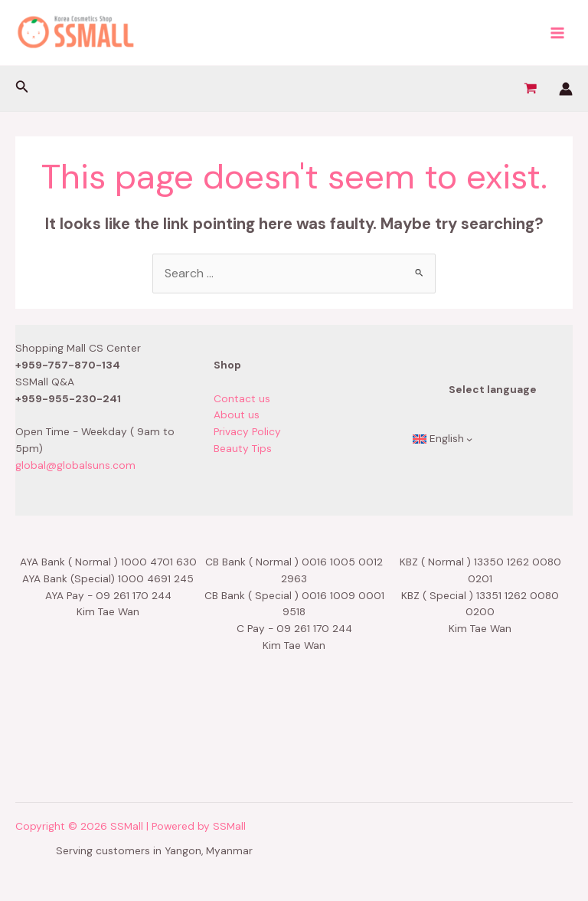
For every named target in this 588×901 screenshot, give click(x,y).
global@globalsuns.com (75, 465)
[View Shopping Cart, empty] (530, 89)
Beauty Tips (243, 448)
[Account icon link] (566, 89)
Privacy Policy (247, 431)
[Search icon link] (22, 88)
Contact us (242, 398)
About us (237, 414)
